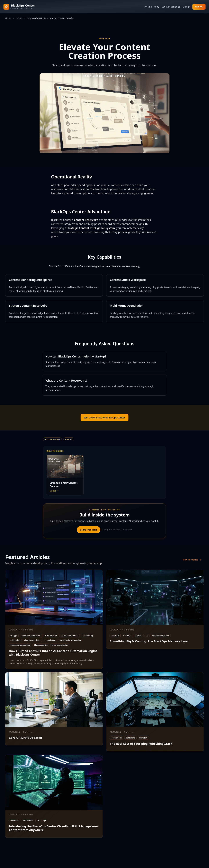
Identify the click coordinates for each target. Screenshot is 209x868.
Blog (156, 7)
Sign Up (199, 7)
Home (8, 18)
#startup (69, 439)
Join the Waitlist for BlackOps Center (105, 418)
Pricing (148, 7)
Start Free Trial (89, 530)
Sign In (186, 7)
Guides (19, 18)
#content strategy (52, 439)
